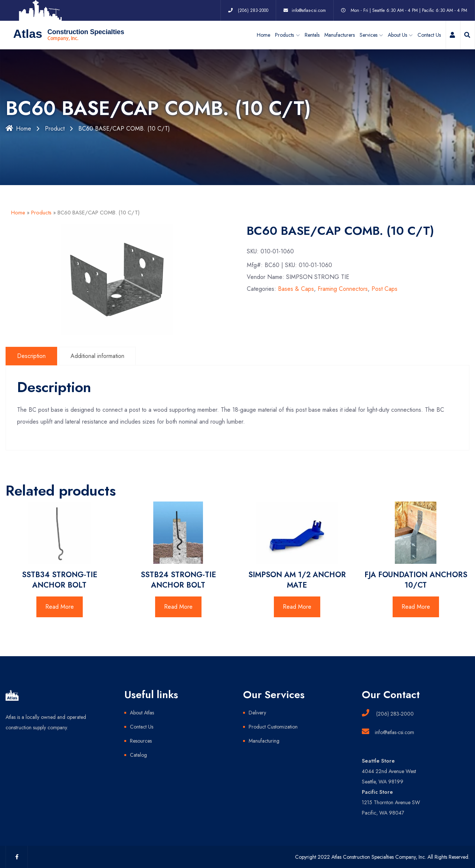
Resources (141, 741)
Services (368, 35)
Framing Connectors (343, 289)
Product (55, 129)
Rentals (312, 35)
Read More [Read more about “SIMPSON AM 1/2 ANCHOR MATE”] (297, 607)
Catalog (138, 755)
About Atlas (142, 713)
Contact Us (429, 35)
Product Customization (273, 727)
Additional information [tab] (97, 356)
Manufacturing (264, 741)
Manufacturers (340, 35)
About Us (397, 35)
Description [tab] (31, 356)
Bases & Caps (296, 289)
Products (41, 213)
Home (263, 35)
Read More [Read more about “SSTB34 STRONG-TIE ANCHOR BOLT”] (60, 607)
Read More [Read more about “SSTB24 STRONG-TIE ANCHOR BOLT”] (178, 607)
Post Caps (384, 289)
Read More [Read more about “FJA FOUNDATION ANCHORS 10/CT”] (416, 607)
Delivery (257, 713)
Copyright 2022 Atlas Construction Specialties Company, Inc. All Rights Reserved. (382, 857)
